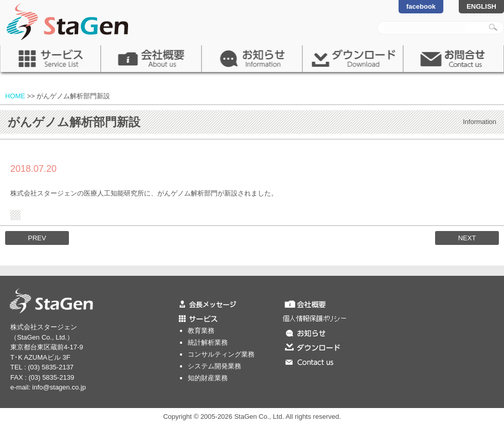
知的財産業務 (208, 378)
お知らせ (252, 59)
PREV (37, 238)
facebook (421, 6)
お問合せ (454, 59)
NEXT (467, 238)
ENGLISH (481, 6)
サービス (50, 59)
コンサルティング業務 (221, 354)
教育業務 (201, 331)
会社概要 (151, 59)
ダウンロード (353, 59)
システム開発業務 (214, 366)
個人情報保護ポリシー (337, 318)
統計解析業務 (208, 342)
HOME (15, 96)
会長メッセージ (229, 304)
